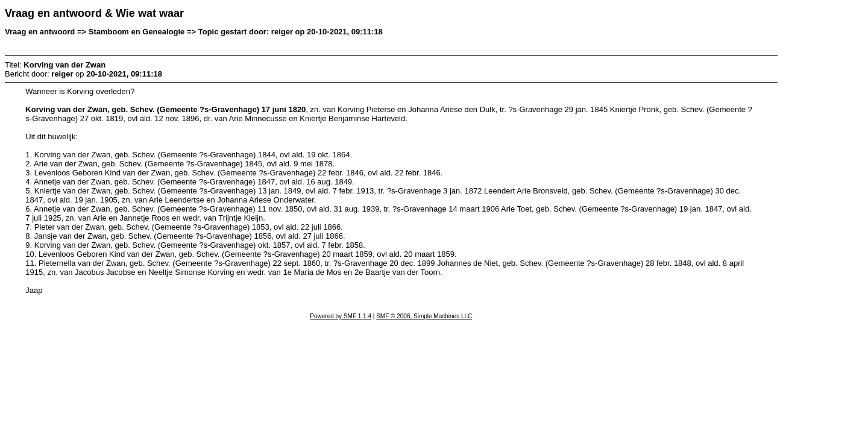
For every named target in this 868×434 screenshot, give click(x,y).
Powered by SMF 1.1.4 (341, 316)
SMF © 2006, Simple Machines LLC (424, 316)
